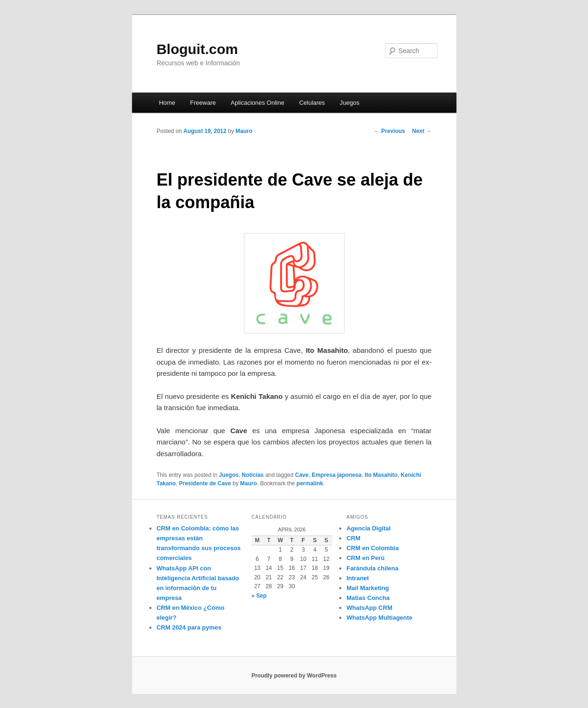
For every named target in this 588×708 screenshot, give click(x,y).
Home (167, 103)
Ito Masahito (381, 475)
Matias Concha (368, 598)
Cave (302, 475)
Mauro (244, 131)
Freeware (203, 103)
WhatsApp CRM (369, 608)
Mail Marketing (368, 588)
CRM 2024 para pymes (189, 627)
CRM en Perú (365, 558)
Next (422, 131)
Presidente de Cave (205, 483)
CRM (353, 538)
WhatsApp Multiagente (379, 618)
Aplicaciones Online (258, 103)
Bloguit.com (197, 49)
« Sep (259, 596)
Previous (390, 131)
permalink (310, 483)
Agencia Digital (368, 528)
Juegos (350, 103)
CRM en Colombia (372, 548)
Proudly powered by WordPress (294, 676)
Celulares (312, 103)
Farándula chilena (372, 568)
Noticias (253, 475)
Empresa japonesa (337, 475)
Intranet (358, 578)
